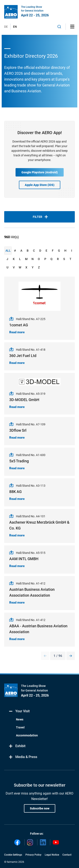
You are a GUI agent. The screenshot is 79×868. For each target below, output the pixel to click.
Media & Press (23, 757)
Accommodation (27, 735)
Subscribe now (40, 808)
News (20, 719)
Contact (67, 855)
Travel (20, 727)
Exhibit (17, 746)
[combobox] (59, 27)
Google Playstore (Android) (40, 172)
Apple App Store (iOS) (40, 185)
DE (6, 27)
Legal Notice (52, 855)
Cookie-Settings (13, 855)
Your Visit (19, 711)
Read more (17, 332)
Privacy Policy (33, 855)
